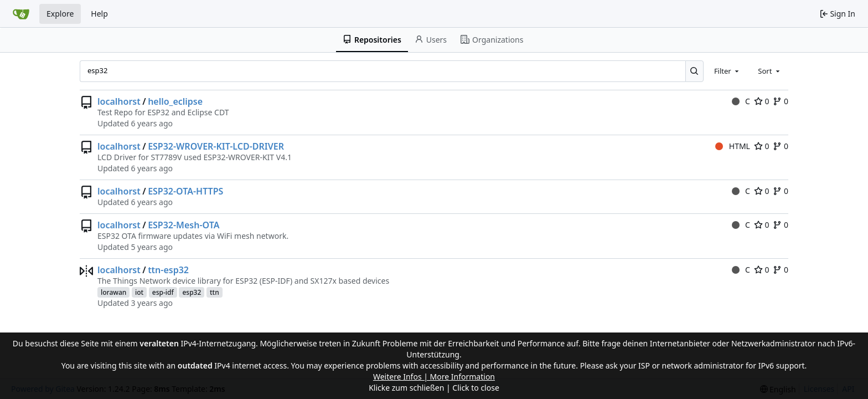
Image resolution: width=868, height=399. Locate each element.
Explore (60, 14)
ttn (215, 292)
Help (99, 14)
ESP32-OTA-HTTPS (185, 191)
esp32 (192, 292)
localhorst (119, 101)
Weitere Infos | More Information (434, 377)
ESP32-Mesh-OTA (184, 225)
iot (139, 292)
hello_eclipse (175, 101)
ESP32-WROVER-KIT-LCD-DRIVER (216, 146)
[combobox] (727, 71)
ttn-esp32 (168, 270)
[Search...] (694, 71)
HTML (733, 146)
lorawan (113, 292)
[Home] (21, 14)
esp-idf (163, 292)
